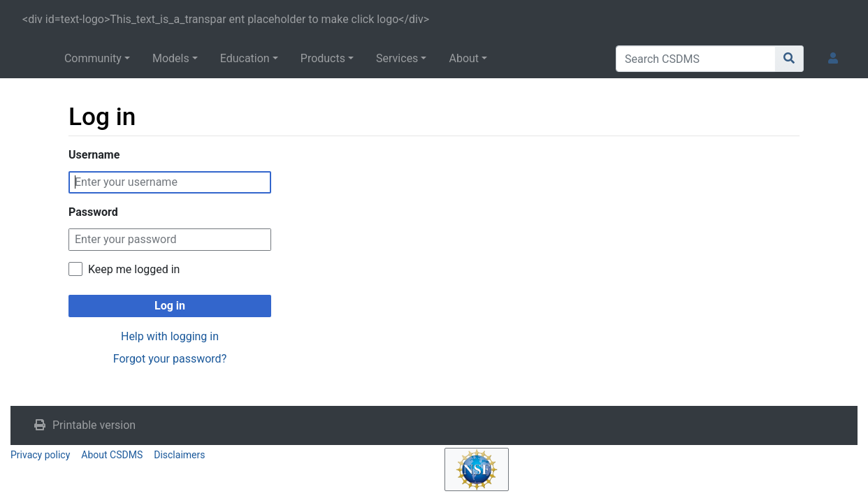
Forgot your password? (170, 359)
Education (245, 58)
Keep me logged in (134, 269)
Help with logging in (170, 336)
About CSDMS (112, 455)
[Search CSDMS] (696, 59)
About (464, 58)
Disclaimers (179, 455)
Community (93, 58)
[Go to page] (789, 59)
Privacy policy (40, 455)
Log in (170, 306)
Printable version (94, 425)
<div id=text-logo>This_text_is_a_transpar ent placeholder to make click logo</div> (226, 19)
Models (171, 58)
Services (397, 58)
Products (323, 58)
